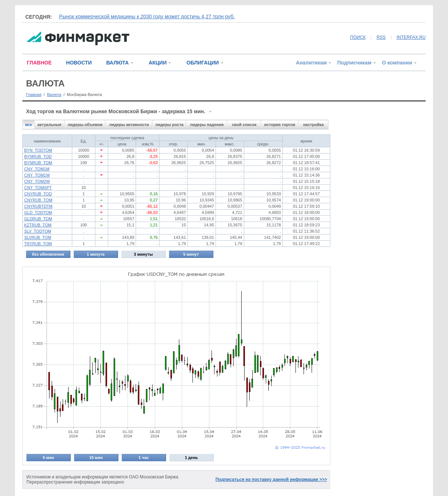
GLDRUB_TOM (38, 219)
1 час (144, 458)
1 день (191, 458)
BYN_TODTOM (38, 150)
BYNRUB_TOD (38, 156)
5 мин (49, 458)
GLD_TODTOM (38, 212)
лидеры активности (129, 125)
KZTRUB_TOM (38, 225)
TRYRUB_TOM (38, 244)
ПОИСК (358, 37)
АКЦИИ (157, 63)
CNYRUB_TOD (38, 194)
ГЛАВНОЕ (39, 63)
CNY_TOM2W (37, 181)
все (29, 125)
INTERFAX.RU (411, 37)
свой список (244, 125)
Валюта (54, 95)
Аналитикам (311, 63)
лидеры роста (170, 125)
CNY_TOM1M (37, 169)
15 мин (96, 458)
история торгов (280, 125)
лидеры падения (207, 125)
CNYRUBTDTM (38, 206)
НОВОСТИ (79, 63)
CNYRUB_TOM (38, 200)
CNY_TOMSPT (38, 188)
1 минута (96, 254)
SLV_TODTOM (38, 231)
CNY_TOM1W (37, 175)
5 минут (191, 254)
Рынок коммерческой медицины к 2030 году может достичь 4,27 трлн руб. (147, 16)
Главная (34, 95)
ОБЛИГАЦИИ (203, 63)
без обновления (48, 254)
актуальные (49, 125)
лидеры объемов (85, 125)
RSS (381, 37)
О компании (397, 63)
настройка (313, 125)
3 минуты (143, 254)
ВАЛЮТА (117, 63)
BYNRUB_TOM (38, 163)
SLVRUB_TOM (38, 237)
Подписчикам (355, 63)
